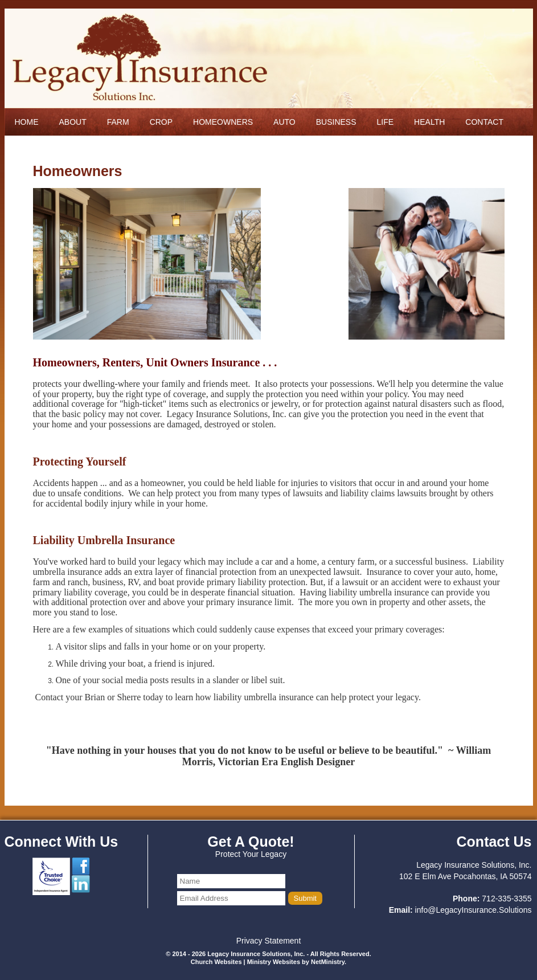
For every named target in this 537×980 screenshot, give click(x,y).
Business (336, 122)
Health (429, 122)
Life (386, 122)
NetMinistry (328, 962)
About (73, 122)
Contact (484, 122)
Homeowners (223, 122)
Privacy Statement (269, 941)
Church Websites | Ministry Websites (246, 962)
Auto (284, 122)
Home (27, 122)
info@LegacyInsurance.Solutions (474, 910)
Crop (161, 122)
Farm (118, 122)
